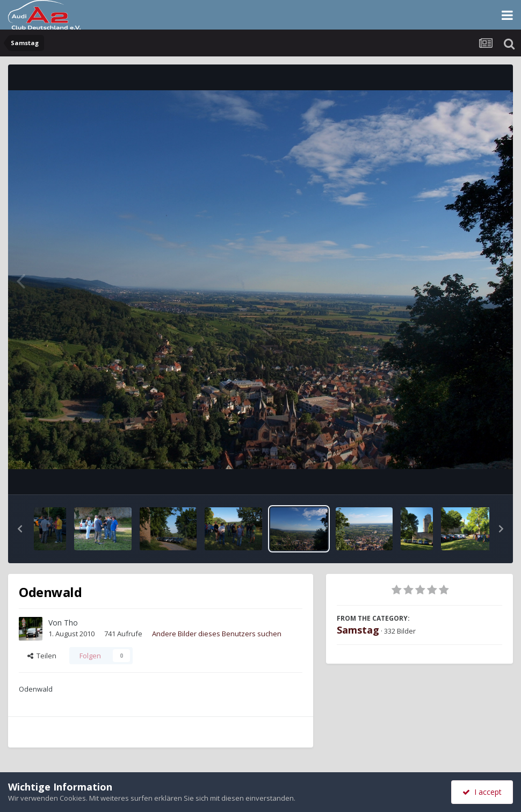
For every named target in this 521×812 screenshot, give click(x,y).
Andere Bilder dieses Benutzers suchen (217, 634)
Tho (71, 623)
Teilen (42, 656)
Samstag (358, 630)
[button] (20, 529)
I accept (482, 792)
